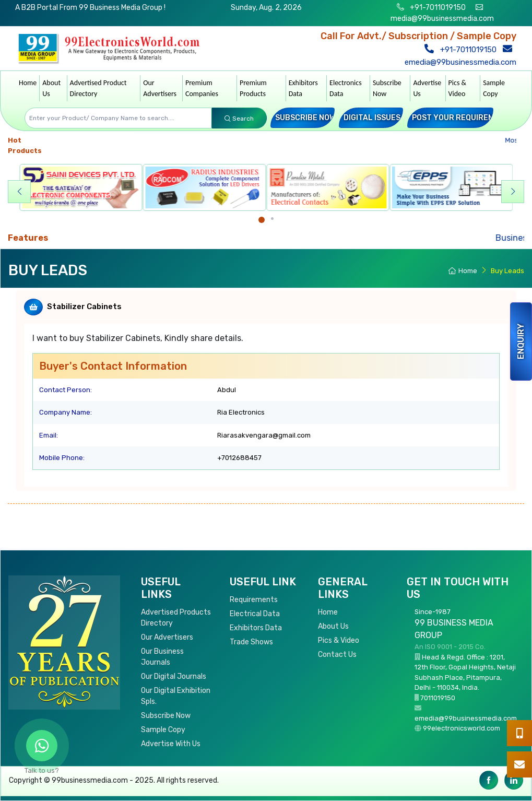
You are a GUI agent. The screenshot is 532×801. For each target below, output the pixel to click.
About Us (51, 88)
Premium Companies (202, 88)
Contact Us (337, 655)
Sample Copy (494, 88)
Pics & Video (458, 88)
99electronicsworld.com (462, 728)
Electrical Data (255, 614)
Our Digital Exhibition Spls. (176, 696)
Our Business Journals (162, 657)
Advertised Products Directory (176, 618)
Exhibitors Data (303, 88)
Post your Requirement (460, 118)
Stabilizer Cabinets (84, 307)
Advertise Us (427, 88)
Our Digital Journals (174, 676)
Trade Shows (251, 642)
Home (28, 83)
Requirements (254, 600)
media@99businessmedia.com (442, 19)
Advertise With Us (171, 744)
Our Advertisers (160, 88)
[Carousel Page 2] (272, 219)
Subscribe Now (387, 88)
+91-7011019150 (437, 8)
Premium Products (253, 88)
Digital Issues (372, 118)
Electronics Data (346, 88)
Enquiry (521, 341)
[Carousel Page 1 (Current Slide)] (262, 220)
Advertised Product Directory (98, 88)
